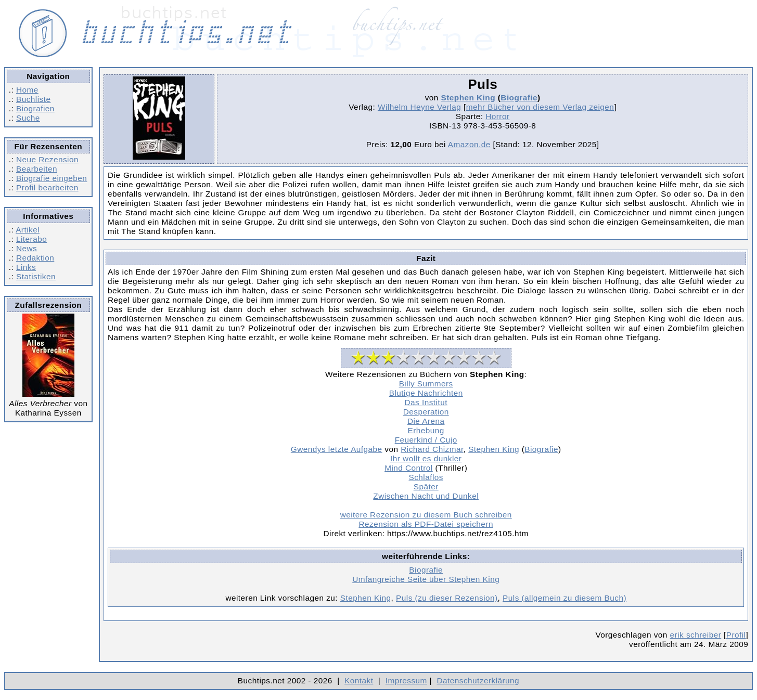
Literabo (31, 239)
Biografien (35, 108)
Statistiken (36, 276)
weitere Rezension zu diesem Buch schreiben (426, 515)
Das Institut (426, 402)
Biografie (519, 98)
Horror (497, 116)
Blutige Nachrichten (426, 393)
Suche (28, 118)
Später (426, 487)
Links (26, 267)
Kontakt (359, 680)
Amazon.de (469, 144)
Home (27, 90)
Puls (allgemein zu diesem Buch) (564, 598)
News (27, 248)
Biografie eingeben (52, 178)
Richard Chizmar (432, 449)
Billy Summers (426, 384)
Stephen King (469, 98)
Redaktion (35, 258)
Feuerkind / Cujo (426, 440)
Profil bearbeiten (47, 187)
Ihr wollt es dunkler (426, 458)
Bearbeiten (37, 169)
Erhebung (426, 430)
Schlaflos (426, 477)
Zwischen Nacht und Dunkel (426, 496)
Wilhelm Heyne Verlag (419, 107)
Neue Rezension (47, 159)
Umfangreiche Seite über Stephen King (426, 579)
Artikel (28, 230)
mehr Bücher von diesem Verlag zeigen (540, 107)
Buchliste (33, 99)
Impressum (406, 680)
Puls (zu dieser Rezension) (447, 598)
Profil (736, 635)
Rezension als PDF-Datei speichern (426, 524)
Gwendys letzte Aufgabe (337, 449)
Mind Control (409, 468)
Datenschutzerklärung (478, 680)
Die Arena (426, 421)
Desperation (426, 412)
